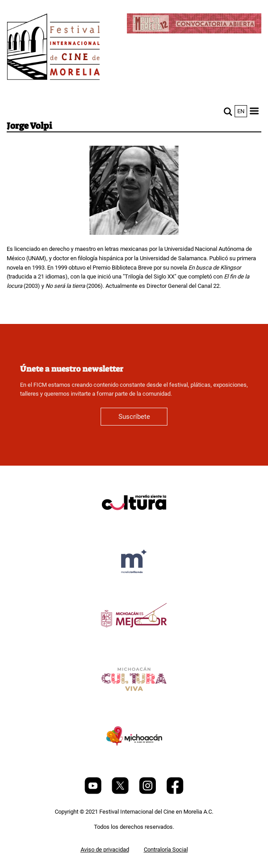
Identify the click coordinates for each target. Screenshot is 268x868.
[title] (134, 524)
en (241, 111)
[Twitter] (121, 792)
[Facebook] (175, 792)
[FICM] (53, 48)
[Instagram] (148, 792)
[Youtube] (94, 792)
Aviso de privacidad (105, 850)
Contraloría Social (166, 850)
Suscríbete (134, 417)
